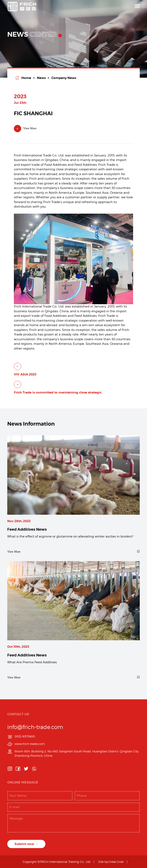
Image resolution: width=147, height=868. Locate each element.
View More (25, 129)
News (41, 78)
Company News (64, 78)
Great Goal (116, 862)
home (26, 78)
